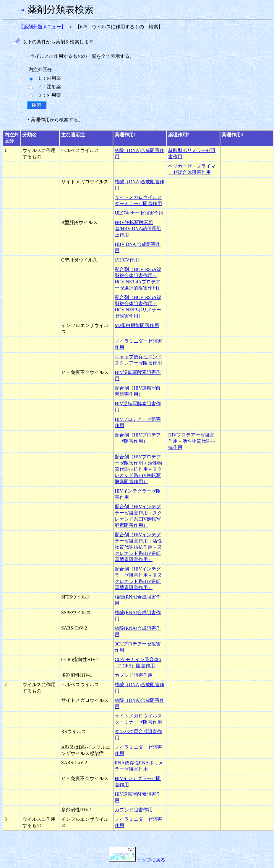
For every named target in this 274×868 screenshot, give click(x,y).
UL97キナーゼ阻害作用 (139, 213)
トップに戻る (137, 860)
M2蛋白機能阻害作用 (137, 325)
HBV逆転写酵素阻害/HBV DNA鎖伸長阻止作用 (138, 229)
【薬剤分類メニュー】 (42, 27)
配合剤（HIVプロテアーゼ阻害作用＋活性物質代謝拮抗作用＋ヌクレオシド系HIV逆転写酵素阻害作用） (138, 469)
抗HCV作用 (127, 260)
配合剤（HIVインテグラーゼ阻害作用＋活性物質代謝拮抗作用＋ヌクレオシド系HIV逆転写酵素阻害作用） (138, 547)
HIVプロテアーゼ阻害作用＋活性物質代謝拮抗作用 (192, 441)
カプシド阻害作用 (134, 675)
